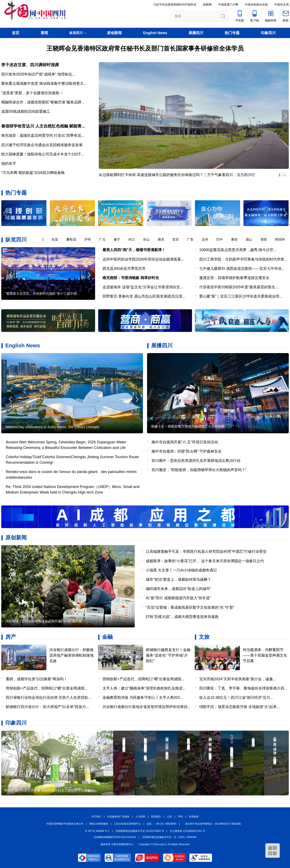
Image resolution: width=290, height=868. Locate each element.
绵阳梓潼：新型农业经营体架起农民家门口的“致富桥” (44, 621)
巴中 (222, 239)
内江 (134, 239)
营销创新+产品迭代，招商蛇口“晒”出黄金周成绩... (47, 688)
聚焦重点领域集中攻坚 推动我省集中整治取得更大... (44, 83)
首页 (16, 33)
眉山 (251, 239)
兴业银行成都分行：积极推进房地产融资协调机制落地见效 (71, 655)
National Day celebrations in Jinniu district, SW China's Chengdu (52, 427)
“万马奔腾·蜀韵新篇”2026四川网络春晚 (33, 173)
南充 (163, 239)
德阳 (43, 239)
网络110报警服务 (99, 824)
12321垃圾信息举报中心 (127, 824)
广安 (193, 239)
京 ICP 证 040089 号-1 (97, 831)
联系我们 (156, 817)
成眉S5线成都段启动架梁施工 (26, 111)
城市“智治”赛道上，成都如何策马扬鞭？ (178, 579)
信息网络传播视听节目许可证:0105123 (115, 837)
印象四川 (268, 33)
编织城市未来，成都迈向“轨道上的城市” (178, 589)
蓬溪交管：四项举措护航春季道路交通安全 (234, 278)
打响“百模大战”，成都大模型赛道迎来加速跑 (182, 617)
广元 (105, 239)
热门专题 (232, 33)
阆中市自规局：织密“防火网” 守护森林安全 (187, 451)
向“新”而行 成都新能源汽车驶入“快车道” (178, 598)
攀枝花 (74, 239)
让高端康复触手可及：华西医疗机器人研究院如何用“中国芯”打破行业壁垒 (206, 552)
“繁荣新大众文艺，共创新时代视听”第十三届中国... (42, 294)
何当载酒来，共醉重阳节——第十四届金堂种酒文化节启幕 (265, 655)
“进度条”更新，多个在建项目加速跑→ (32, 93)
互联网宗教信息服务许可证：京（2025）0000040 (169, 837)
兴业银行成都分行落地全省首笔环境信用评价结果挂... (147, 707)
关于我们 (96, 817)
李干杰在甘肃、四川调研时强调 (30, 65)
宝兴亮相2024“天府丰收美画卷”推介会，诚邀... (238, 679)
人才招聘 (140, 817)
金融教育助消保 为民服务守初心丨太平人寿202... (143, 698)
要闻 (44, 33)
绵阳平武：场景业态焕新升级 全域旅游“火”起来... (239, 707)
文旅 (204, 637)
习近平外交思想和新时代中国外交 (175, 5)
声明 (180, 817)
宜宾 (178, 239)
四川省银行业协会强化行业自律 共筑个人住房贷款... (48, 698)
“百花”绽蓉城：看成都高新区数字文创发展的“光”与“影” (190, 607)
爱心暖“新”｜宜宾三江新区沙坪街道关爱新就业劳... (241, 296)
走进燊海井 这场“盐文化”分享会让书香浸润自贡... (143, 287)
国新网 (207, 5)
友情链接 (194, 817)
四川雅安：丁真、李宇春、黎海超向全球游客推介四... (243, 688)
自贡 (57, 239)
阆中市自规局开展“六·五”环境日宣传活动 (185, 442)
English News (155, 33)
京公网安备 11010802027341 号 (188, 831)
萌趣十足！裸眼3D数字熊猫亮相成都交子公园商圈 (188, 426)
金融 (107, 637)
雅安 (237, 239)
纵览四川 (16, 240)
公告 (169, 817)
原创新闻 (114, 33)
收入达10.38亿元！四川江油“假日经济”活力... (236, 698)
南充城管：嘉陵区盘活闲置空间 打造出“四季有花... (43, 136)
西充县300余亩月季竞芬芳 (124, 269)
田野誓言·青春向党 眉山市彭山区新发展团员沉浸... (144, 296)
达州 (207, 239)
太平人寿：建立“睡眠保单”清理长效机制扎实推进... (144, 688)
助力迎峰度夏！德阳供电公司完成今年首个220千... (43, 154)
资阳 (266, 239)
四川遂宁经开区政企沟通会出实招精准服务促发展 (42, 145)
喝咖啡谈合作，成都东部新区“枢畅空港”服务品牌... (43, 102)
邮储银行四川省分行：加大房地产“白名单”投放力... (47, 707)
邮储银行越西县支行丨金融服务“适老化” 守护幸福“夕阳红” (168, 655)
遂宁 (119, 239)
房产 (11, 637)
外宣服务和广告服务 (118, 817)
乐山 (149, 239)
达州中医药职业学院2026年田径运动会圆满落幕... (143, 259)
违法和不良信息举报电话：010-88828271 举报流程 (213, 824)
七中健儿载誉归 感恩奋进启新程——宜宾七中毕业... (242, 269)
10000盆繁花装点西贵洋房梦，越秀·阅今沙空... (238, 250)
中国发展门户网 (228, 5)
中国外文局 (282, 5)
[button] (285, 213)
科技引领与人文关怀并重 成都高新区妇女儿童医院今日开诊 (47, 790)
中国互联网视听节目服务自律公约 (65, 824)
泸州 (90, 239)
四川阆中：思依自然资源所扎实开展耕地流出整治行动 (196, 461)
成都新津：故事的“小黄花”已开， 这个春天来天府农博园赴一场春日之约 (205, 561)
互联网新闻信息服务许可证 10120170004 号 (140, 831)
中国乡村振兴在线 (256, 5)
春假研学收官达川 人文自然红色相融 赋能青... (43, 126)
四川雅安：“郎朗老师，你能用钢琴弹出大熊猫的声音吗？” (199, 470)
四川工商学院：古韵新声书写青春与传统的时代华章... (243, 259)
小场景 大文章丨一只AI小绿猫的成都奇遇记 (181, 570)
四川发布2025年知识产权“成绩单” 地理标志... (38, 74)
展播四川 (196, 33)
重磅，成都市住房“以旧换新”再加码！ (37, 679)
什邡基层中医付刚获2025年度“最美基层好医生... (239, 287)
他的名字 (9, 163)
